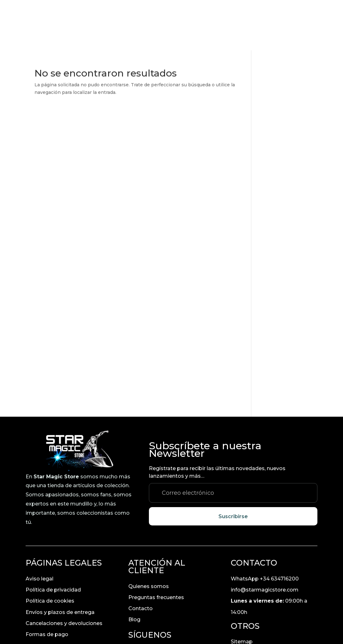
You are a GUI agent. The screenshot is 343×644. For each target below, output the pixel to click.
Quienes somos (149, 538)
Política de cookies (50, 552)
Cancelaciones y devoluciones (64, 575)
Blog (134, 571)
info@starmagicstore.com (265, 541)
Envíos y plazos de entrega (60, 564)
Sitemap (242, 593)
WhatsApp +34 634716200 (265, 530)
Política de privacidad (53, 541)
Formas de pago (47, 586)
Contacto (141, 560)
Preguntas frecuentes (156, 549)
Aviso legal (40, 530)
